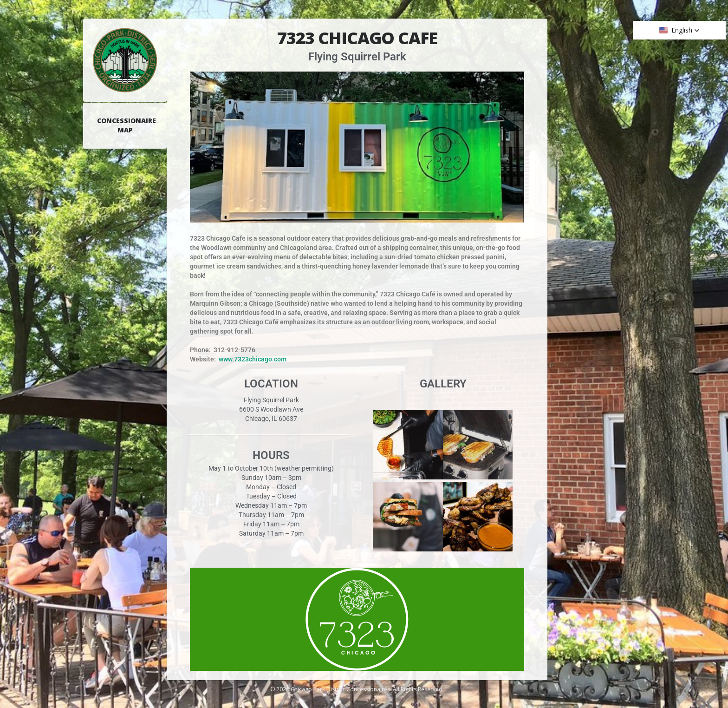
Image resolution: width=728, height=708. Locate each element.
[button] (679, 30)
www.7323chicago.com (253, 359)
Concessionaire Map (127, 125)
